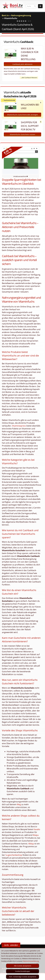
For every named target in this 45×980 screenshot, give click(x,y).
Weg (19, 804)
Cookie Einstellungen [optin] (23, 971)
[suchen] (35, 6)
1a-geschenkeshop (14, 855)
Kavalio (37, 829)
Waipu (36, 835)
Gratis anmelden (11, 945)
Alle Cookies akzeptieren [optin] (23, 966)
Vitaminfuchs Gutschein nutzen (22, 134)
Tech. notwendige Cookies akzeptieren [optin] (23, 977)
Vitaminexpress (19, 426)
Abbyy (31, 844)
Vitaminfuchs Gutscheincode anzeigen (22, 115)
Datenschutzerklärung (31, 961)
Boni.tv (5, 15)
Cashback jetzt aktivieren (22, 64)
